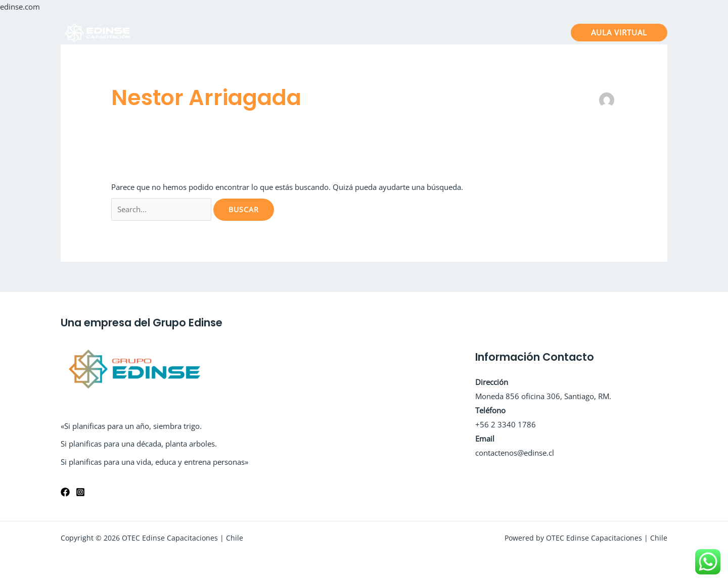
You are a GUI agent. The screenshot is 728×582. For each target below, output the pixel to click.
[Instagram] (80, 492)
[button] (619, 33)
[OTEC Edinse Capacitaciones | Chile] (99, 31)
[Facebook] (65, 492)
